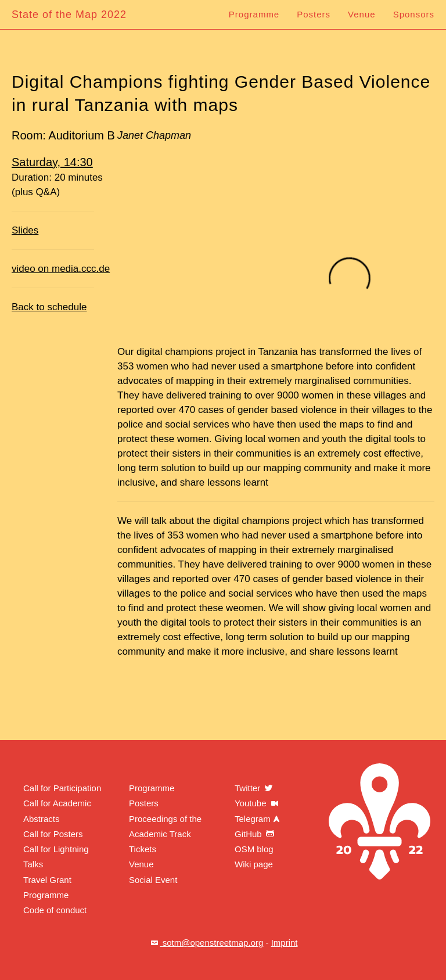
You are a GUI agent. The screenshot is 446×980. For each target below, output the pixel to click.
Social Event (153, 880)
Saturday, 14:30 (52, 162)
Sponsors (414, 14)
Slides (25, 230)
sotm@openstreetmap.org (206, 943)
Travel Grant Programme (47, 887)
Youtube (258, 803)
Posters (314, 14)
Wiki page (254, 864)
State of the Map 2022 (69, 15)
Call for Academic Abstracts (57, 811)
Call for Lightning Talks (56, 857)
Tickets (143, 849)
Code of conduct (55, 910)
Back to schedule (49, 307)
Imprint (285, 943)
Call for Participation (62, 788)
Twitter (254, 788)
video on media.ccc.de (61, 269)
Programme (254, 14)
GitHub (255, 834)
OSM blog (254, 849)
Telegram (258, 819)
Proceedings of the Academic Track (165, 826)
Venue (362, 14)
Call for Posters (53, 834)
